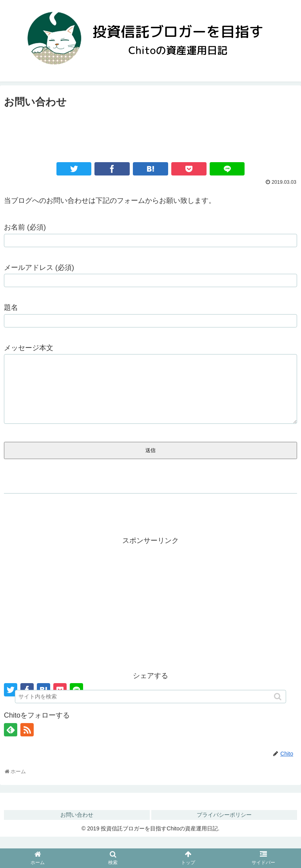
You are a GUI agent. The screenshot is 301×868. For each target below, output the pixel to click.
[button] (278, 698)
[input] (150, 698)
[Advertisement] (150, 132)
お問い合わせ (77, 826)
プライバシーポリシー (224, 826)
